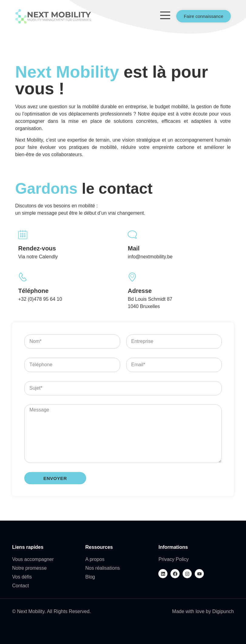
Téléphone (33, 291)
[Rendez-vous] (23, 235)
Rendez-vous (37, 248)
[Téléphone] (23, 277)
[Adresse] (132, 277)
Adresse (140, 291)
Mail (134, 248)
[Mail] (132, 235)
